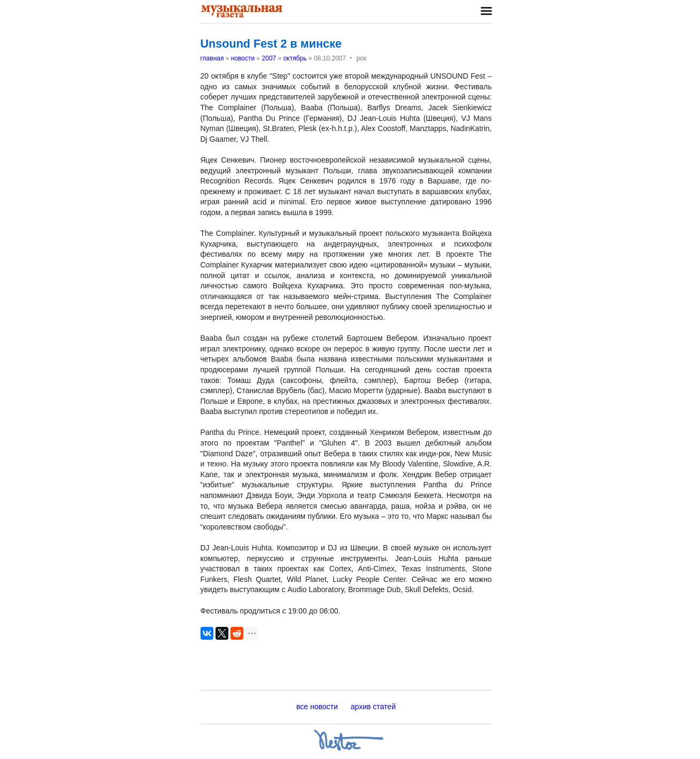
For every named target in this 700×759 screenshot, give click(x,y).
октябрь (295, 58)
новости (243, 58)
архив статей (373, 707)
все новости (317, 707)
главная (212, 58)
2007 (269, 58)
